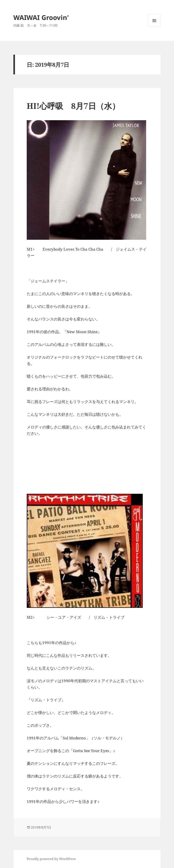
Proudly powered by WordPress (51, 859)
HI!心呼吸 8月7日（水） (73, 106)
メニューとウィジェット (154, 27)
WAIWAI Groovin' (41, 17)
